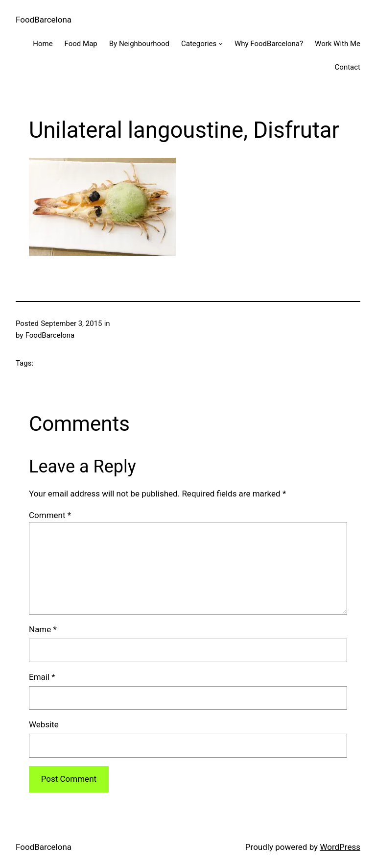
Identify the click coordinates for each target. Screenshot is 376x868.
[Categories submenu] (221, 43)
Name (43, 629)
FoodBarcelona (44, 20)
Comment (50, 515)
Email (42, 677)
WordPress (340, 847)
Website (44, 724)
